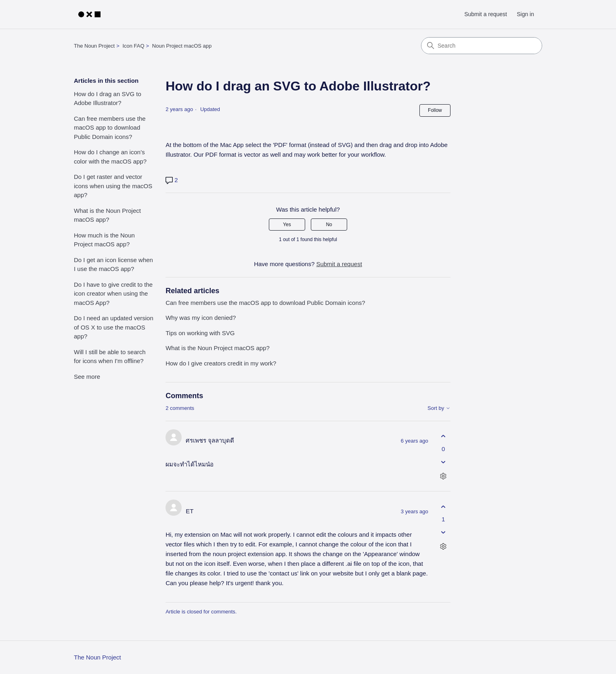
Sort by (439, 408)
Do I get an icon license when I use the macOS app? (113, 265)
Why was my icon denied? (201, 318)
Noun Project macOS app (182, 46)
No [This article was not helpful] (329, 225)
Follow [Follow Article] (435, 110)
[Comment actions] (443, 476)
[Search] (482, 46)
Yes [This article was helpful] (287, 225)
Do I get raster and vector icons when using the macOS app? (113, 186)
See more (87, 377)
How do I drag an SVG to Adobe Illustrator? (108, 99)
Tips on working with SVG (200, 333)
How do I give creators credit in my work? (221, 363)
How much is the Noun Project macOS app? (104, 240)
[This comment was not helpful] (443, 462)
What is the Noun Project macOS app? (107, 215)
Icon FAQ (133, 46)
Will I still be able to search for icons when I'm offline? (110, 357)
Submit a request (486, 14)
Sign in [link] (525, 14)
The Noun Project (94, 46)
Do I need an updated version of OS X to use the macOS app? (114, 327)
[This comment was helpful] (443, 436)
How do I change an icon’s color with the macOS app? (110, 157)
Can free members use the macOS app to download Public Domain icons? (110, 128)
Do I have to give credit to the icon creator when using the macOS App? (113, 294)
